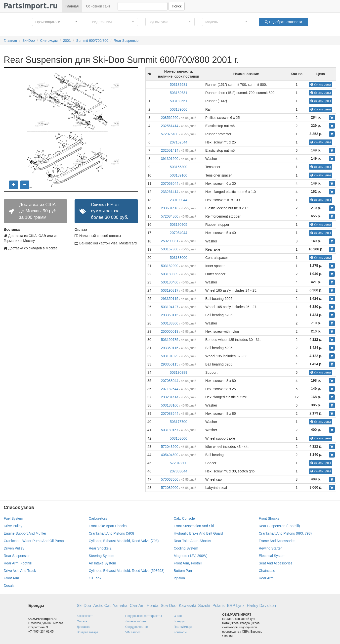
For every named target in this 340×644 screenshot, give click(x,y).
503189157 (170, 430)
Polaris (219, 606)
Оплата (82, 621)
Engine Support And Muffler (25, 533)
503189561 (178, 101)
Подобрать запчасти (283, 22)
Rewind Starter (270, 548)
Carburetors (98, 518)
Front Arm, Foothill (188, 563)
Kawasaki (187, 606)
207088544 (170, 414)
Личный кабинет (136, 621)
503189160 (178, 175)
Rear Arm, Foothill (18, 563)
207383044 (178, 471)
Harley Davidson (261, 606)
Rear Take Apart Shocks (192, 541)
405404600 (170, 455)
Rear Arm (266, 578)
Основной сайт (98, 6)
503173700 (178, 422)
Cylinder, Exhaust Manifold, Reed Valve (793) (124, 541)
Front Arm (11, 578)
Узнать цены (321, 85)
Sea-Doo (169, 606)
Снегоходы (49, 41)
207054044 (178, 233)
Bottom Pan (183, 571)
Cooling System (186, 548)
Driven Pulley (14, 548)
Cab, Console (184, 518)
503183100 (170, 405)
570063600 (170, 479)
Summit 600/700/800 (92, 41)
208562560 (170, 118)
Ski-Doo (29, 41)
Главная (72, 6)
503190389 (178, 372)
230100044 (178, 200)
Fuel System (13, 518)
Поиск (177, 6)
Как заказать (85, 616)
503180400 (170, 282)
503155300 (178, 167)
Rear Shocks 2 (100, 548)
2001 (67, 41)
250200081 (170, 241)
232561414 (170, 126)
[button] (57, 22)
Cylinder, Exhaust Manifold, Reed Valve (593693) (127, 571)
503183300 (170, 323)
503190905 (178, 225)
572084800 (170, 216)
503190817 (170, 290)
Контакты (180, 632)
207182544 (170, 389)
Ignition (179, 578)
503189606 (178, 109)
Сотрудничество (136, 627)
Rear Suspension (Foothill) (279, 526)
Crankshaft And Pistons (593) (111, 533)
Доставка (83, 627)
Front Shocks (269, 518)
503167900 (170, 249)
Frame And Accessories (277, 541)
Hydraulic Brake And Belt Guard (198, 533)
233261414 (170, 192)
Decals (9, 586)
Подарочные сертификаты (144, 616)
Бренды (179, 621)
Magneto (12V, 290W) (191, 556)
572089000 (170, 488)
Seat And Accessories (276, 563)
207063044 (170, 184)
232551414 (170, 150)
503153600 (178, 438)
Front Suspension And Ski (194, 526)
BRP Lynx (236, 606)
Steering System (102, 556)
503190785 (170, 340)
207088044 (170, 381)
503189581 (178, 85)
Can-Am (137, 606)
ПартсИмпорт (183, 627)
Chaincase (267, 571)
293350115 (170, 299)
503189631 (178, 93)
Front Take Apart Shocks (108, 526)
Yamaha (120, 606)
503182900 (170, 266)
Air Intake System (102, 563)
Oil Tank (95, 578)
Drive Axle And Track (20, 571)
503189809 (170, 274)
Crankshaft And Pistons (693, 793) (285, 533)
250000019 (170, 331)
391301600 (170, 159)
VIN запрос (133, 632)
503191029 (170, 356)
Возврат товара (88, 632)
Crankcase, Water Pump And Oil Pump (34, 541)
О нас (178, 616)
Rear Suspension (127, 41)
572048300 (178, 463)
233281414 (170, 397)
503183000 (178, 258)
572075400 (170, 134)
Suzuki (204, 606)
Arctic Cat (102, 606)
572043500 (170, 447)
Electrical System (272, 556)
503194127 (170, 307)
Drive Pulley (13, 526)
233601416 (170, 208)
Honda (152, 606)
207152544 (178, 142)
